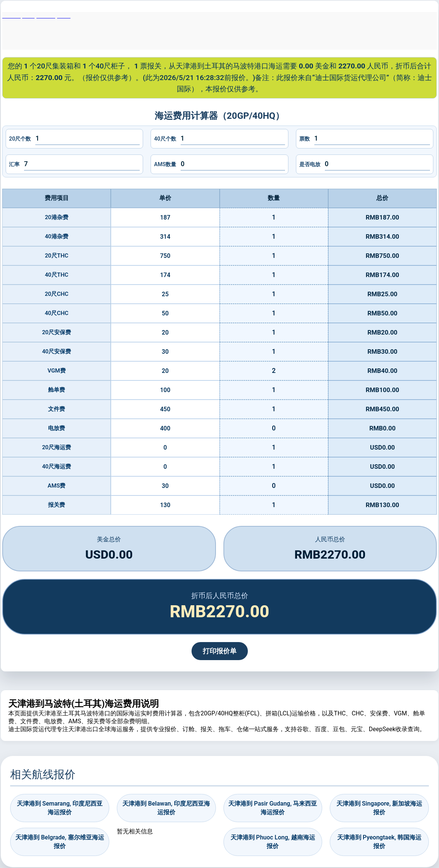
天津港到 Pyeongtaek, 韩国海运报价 (379, 841)
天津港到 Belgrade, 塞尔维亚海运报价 (60, 841)
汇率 (14, 164)
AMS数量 (165, 164)
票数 (305, 139)
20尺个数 (20, 139)
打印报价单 (220, 651)
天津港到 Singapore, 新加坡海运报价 (379, 808)
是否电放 (310, 164)
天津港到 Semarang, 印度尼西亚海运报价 (60, 808)
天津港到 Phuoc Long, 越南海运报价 (273, 841)
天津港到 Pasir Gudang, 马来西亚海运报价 (273, 808)
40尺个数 (165, 139)
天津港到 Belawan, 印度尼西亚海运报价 (166, 808)
